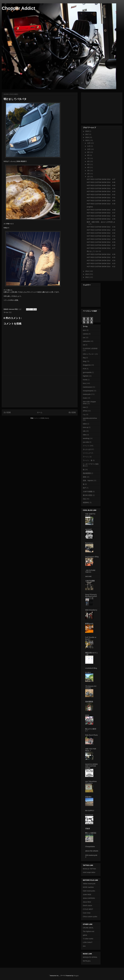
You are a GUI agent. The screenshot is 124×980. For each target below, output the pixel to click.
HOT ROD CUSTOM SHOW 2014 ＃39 (101, 204)
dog (84, 358)
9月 (89, 152)
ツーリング (87, 453)
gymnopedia (87, 372)
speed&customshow (90, 418)
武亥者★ (88, 797)
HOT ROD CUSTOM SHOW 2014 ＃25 (101, 257)
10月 (89, 149)
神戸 (84, 488)
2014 (87, 271)
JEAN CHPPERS (89, 898)
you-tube (86, 442)
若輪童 (88, 829)
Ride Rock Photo (91, 735)
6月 (89, 161)
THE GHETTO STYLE (90, 515)
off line (85, 411)
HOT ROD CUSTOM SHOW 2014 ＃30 (101, 239)
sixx (84, 946)
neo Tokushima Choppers (91, 782)
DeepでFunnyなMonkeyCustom (91, 595)
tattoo (85, 424)
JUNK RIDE (87, 895)
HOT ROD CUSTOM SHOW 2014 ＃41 (101, 198)
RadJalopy (89, 543)
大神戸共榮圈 (90, 581)
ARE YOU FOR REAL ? (91, 750)
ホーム (40, 412)
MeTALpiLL (87, 961)
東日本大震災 (88, 495)
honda (85, 380)
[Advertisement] (40, 391)
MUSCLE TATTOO (89, 869)
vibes (85, 435)
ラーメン (86, 457)
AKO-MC (88, 576)
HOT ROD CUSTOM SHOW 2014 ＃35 (101, 219)
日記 (10, 312)
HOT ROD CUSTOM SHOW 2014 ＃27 (101, 248)
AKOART (89, 529)
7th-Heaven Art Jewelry (91, 687)
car (84, 338)
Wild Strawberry (91, 610)
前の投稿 (72, 412)
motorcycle (87, 394)
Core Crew (87, 913)
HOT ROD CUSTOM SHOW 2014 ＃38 (101, 210)
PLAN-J (88, 673)
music (85, 398)
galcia (85, 935)
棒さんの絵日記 (91, 833)
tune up (86, 427)
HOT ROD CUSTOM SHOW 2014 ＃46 (101, 182)
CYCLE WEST (88, 909)
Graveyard (89, 815)
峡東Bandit (89, 624)
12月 (89, 143)
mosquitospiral (88, 391)
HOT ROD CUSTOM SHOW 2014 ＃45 (101, 185)
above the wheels (92, 851)
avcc (85, 330)
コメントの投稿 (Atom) (42, 418)
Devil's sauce (87, 906)
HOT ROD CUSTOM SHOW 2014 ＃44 (101, 188)
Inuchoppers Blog (92, 557)
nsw (84, 407)
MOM (87, 715)
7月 (89, 158)
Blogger (76, 976)
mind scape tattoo (89, 872)
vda (84, 431)
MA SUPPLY (90, 811)
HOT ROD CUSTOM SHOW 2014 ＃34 (101, 227)
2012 (87, 277)
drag (84, 361)
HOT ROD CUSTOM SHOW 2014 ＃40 (101, 201)
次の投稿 (7, 412)
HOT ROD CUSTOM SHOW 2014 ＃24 (101, 260)
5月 (89, 164)
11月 (89, 146)
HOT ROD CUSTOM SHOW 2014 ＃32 (101, 233)
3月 (89, 171)
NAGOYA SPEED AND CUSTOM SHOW (91, 766)
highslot (86, 376)
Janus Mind (87, 902)
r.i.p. (84, 414)
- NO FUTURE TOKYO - (90, 571)
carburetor (86, 341)
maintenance (87, 387)
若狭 (84, 477)
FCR (85, 369)
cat (84, 345)
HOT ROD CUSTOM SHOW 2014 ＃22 (101, 267)
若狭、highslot (88, 481)
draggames (87, 365)
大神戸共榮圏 (88, 492)
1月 (89, 177)
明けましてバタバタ (94, 251)
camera (86, 334)
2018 (87, 131)
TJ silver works (88, 939)
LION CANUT (88, 942)
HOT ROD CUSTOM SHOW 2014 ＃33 (101, 230)
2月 (89, 174)
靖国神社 (86, 503)
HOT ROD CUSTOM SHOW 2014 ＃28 (101, 245)
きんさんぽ (87, 449)
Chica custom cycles (90, 917)
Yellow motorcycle (89, 884)
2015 (87, 140)
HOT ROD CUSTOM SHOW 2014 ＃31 (101, 236)
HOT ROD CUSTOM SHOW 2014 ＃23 (101, 263)
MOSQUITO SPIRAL (90, 957)
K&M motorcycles (89, 891)
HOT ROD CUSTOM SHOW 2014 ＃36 (101, 216)
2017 (87, 134)
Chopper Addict (18, 8)
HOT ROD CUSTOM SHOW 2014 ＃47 (101, 179)
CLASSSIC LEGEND (90, 348)
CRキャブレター (89, 354)
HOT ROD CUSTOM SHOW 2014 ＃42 (101, 195)
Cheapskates (90, 847)
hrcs (84, 383)
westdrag (86, 438)
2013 (87, 274)
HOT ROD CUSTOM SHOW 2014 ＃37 (101, 213)
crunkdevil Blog (91, 668)
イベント (86, 446)
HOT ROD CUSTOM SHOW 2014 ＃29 (101, 242)
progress (90, 207)
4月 (89, 167)
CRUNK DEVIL (88, 928)
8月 (89, 155)
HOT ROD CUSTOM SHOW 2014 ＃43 (101, 191)
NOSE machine (88, 887)
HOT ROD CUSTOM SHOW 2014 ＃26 (101, 254)
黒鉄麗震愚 (87, 473)
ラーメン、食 (88, 460)
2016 (87, 137)
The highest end (88, 931)
